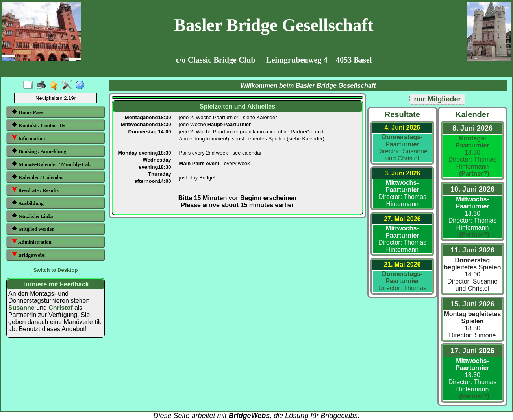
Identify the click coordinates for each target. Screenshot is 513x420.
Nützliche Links (32, 216)
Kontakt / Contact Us (38, 125)
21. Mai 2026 (402, 264)
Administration (31, 242)
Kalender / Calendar (37, 177)
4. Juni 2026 (402, 128)
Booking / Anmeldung (39, 151)
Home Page (27, 112)
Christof (60, 308)
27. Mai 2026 (402, 219)
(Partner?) (472, 174)
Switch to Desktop (56, 270)
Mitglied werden (33, 229)
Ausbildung (28, 203)
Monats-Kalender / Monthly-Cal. (51, 164)
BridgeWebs (28, 255)
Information (28, 138)
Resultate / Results (35, 190)
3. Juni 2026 (402, 173)
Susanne (21, 308)
